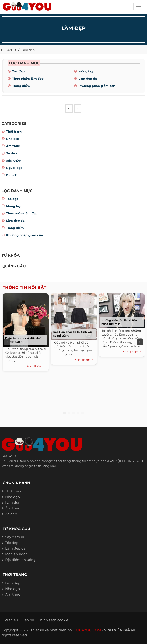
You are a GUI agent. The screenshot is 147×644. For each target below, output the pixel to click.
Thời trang (14, 132)
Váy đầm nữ (15, 538)
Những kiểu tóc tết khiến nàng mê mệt (119, 322)
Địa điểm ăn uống (20, 560)
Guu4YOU (9, 50)
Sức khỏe (13, 161)
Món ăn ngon (16, 555)
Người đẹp (14, 168)
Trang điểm (21, 86)
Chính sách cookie (53, 621)
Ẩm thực (13, 147)
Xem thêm (36, 367)
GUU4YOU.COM (87, 630)
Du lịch (12, 176)
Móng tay (86, 71)
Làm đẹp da (88, 79)
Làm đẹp (28, 50)
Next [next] (140, 342)
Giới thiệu (10, 621)
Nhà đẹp (13, 139)
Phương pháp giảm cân (97, 86)
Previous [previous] (7, 342)
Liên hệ (28, 621)
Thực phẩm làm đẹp (28, 79)
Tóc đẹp (18, 71)
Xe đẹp (11, 154)
